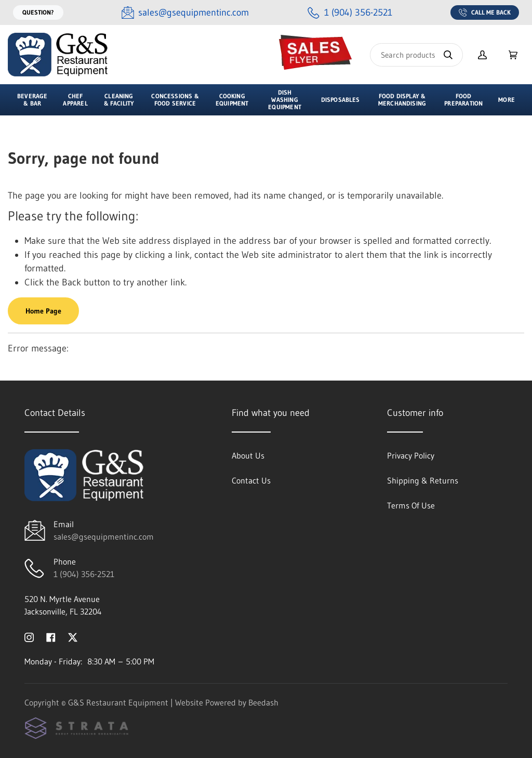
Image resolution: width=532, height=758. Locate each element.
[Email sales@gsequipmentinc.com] (185, 13)
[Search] (416, 55)
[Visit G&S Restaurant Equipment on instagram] (29, 636)
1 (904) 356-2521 (84, 574)
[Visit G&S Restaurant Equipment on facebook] (51, 636)
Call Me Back (485, 12)
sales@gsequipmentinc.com (104, 537)
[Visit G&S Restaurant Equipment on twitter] (73, 636)
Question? (38, 12)
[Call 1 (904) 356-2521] (350, 13)
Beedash (263, 702)
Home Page (43, 311)
